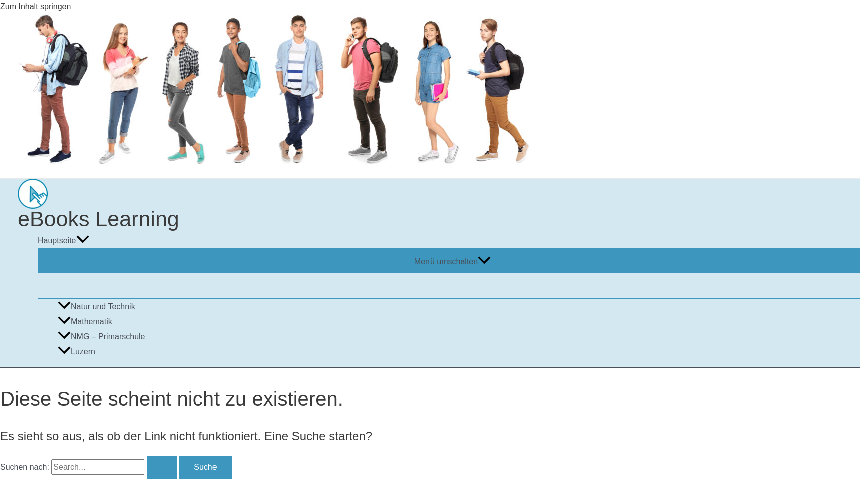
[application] (83, 241)
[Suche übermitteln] (162, 467)
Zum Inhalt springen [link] (35, 6)
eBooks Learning (98, 219)
